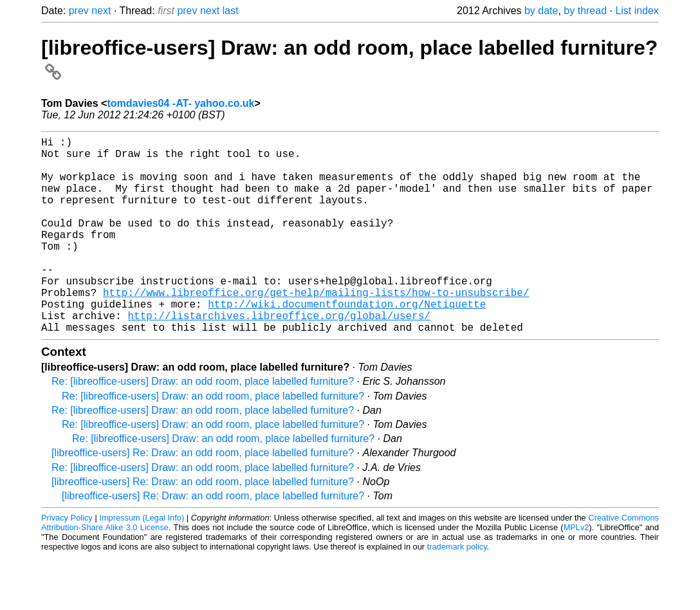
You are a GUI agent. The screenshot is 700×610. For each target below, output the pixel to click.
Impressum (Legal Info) (142, 561)
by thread (585, 11)
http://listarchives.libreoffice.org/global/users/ (279, 356)
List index (637, 11)
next (101, 11)
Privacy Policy (67, 561)
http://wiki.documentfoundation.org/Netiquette (347, 342)
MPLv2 (576, 571)
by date (541, 11)
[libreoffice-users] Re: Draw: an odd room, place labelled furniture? (203, 496)
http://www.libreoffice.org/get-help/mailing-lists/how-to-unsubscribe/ (316, 328)
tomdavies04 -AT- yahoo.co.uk (180, 103)
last (231, 11)
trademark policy (457, 590)
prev (79, 11)
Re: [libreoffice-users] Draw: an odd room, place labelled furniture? (203, 425)
